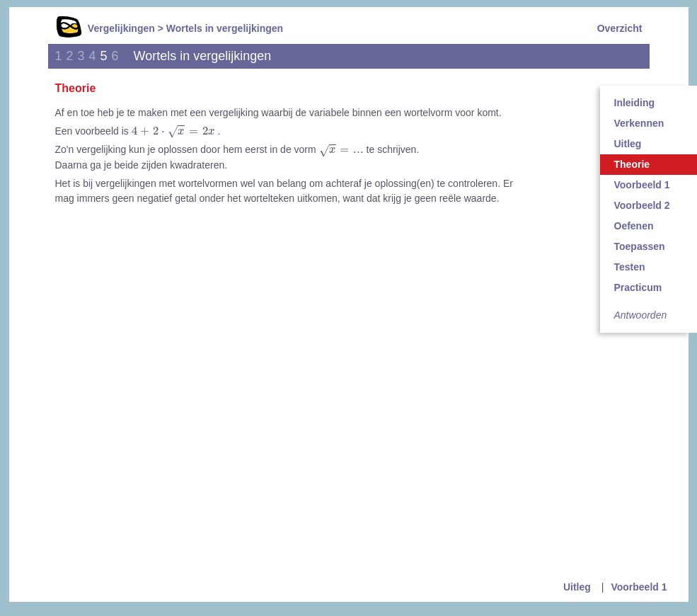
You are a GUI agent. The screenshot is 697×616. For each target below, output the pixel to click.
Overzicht (620, 28)
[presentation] (173, 132)
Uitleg (577, 587)
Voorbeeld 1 (639, 587)
